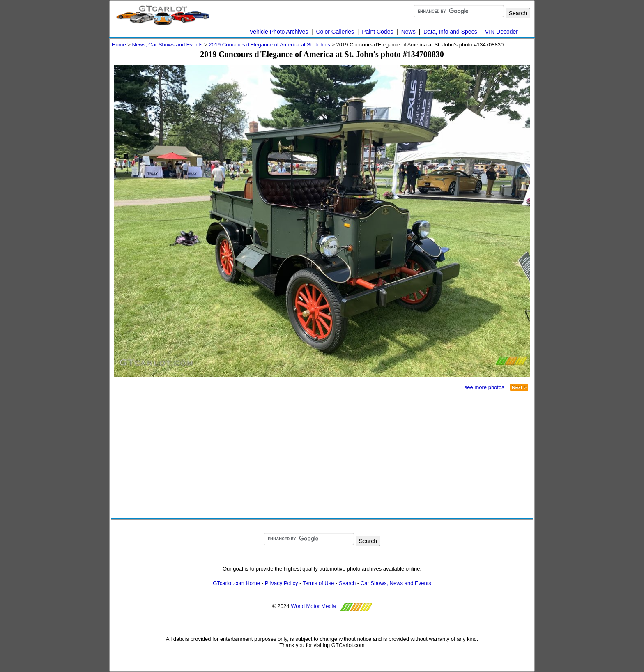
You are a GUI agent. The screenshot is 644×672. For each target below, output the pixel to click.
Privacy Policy (282, 583)
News (408, 32)
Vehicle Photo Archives (279, 32)
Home (119, 45)
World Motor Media (313, 606)
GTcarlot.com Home (236, 583)
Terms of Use (319, 583)
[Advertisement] (221, 455)
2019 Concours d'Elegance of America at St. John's (269, 45)
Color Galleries (335, 32)
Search (347, 583)
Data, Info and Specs (450, 32)
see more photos (484, 387)
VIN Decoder (501, 32)
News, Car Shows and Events (168, 45)
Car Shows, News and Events (396, 583)
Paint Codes (377, 32)
